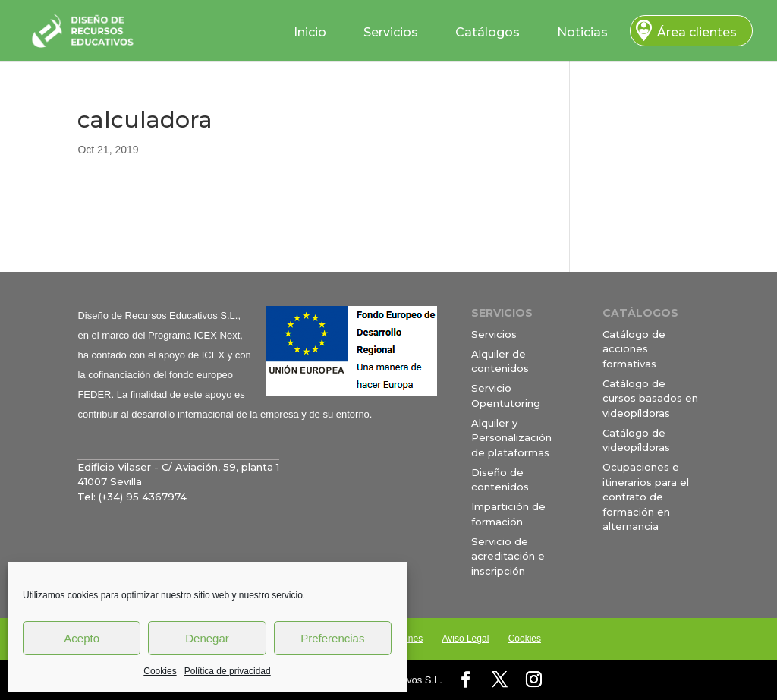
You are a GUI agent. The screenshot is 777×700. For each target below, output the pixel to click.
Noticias (582, 32)
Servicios (391, 32)
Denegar (207, 638)
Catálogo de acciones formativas (634, 349)
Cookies (160, 671)
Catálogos (488, 32)
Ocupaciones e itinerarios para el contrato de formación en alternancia (646, 497)
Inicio (310, 32)
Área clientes (697, 32)
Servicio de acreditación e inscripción (508, 556)
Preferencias (332, 638)
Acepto (82, 638)
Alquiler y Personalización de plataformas (511, 438)
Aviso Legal (465, 639)
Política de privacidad (228, 671)
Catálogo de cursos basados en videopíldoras (650, 398)
